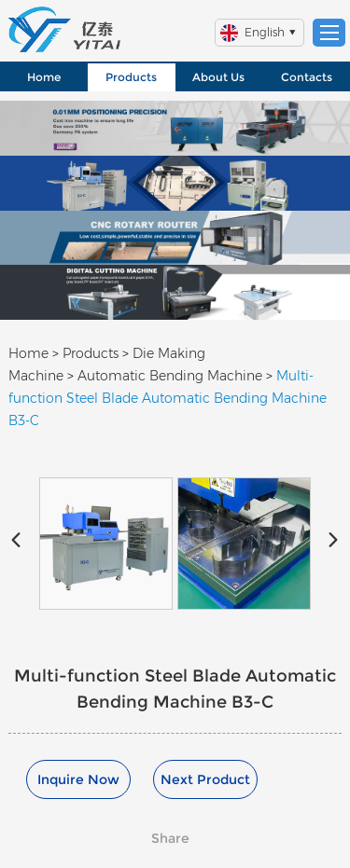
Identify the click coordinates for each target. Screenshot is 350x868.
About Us (218, 77)
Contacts (307, 77)
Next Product (205, 779)
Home (44, 77)
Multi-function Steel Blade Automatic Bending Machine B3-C (168, 398)
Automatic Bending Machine (170, 376)
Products (131, 77)
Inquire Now (78, 779)
